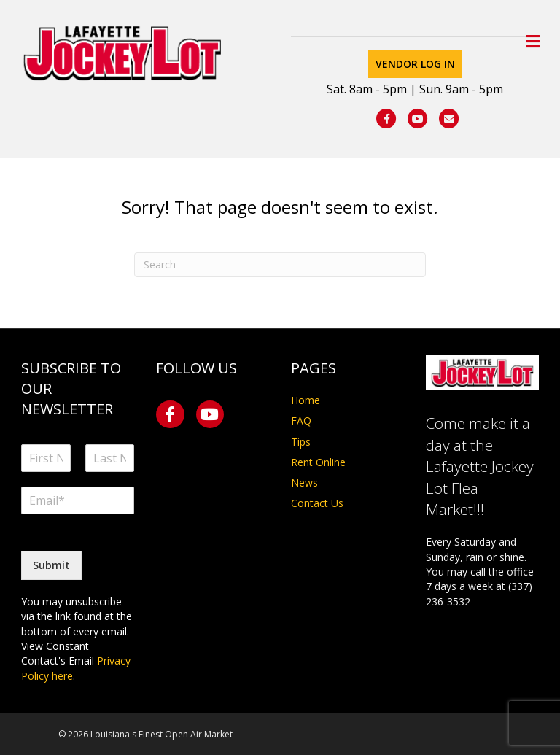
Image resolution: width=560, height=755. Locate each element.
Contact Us (317, 503)
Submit (51, 565)
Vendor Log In (415, 64)
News (304, 483)
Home (306, 400)
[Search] (280, 265)
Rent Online (318, 462)
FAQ (301, 421)
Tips (301, 442)
